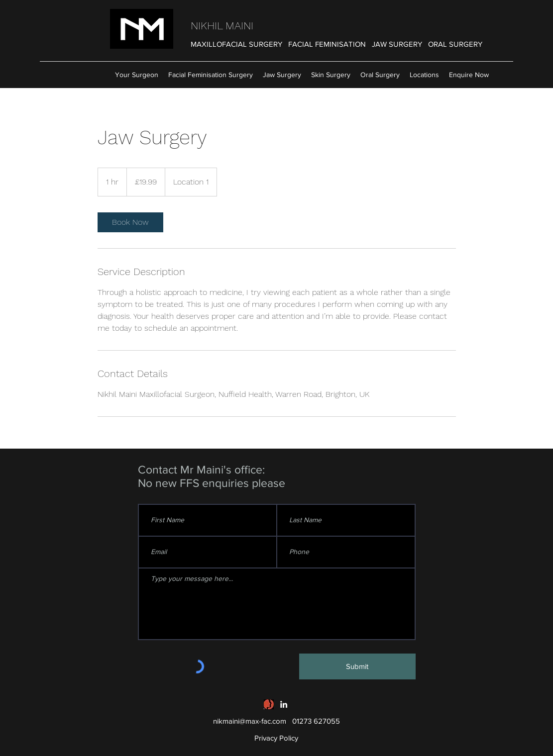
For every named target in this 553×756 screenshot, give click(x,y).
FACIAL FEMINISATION (327, 44)
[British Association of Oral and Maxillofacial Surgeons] (269, 704)
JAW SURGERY (397, 44)
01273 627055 (316, 721)
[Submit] (357, 666)
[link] (130, 222)
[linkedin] (284, 704)
